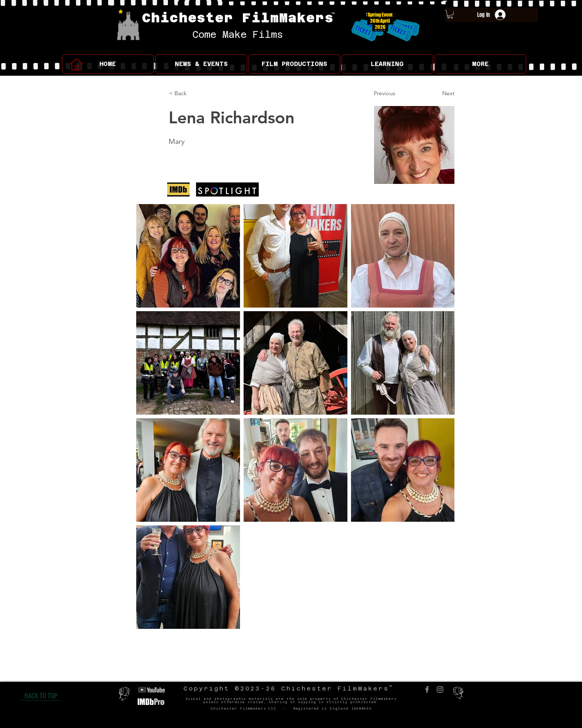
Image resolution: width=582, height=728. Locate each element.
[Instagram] (440, 689)
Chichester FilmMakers (238, 18)
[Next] (436, 94)
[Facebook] (427, 689)
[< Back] (193, 94)
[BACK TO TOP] (41, 695)
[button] (201, 64)
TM (333, 13)
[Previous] (397, 94)
